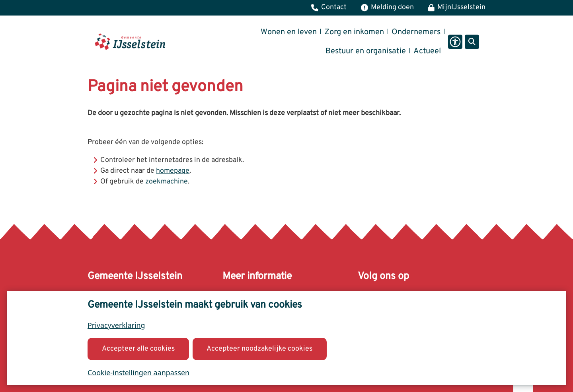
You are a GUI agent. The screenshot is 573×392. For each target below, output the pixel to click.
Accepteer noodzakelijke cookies (259, 348)
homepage (173, 171)
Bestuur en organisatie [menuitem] (366, 51)
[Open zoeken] (472, 42)
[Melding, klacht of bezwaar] (387, 8)
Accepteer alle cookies (138, 348)
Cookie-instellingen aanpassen (138, 372)
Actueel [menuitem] (427, 51)
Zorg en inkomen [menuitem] (354, 32)
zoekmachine (167, 182)
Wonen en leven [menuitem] (289, 32)
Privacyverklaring (116, 325)
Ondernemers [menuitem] (416, 32)
